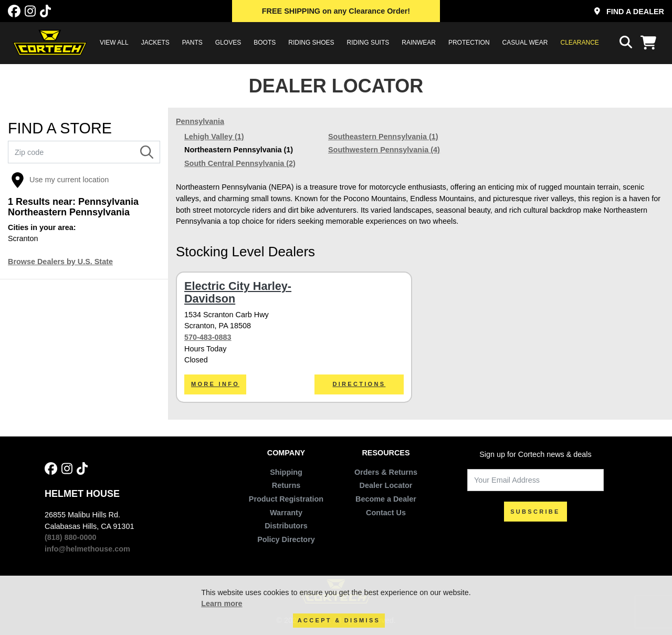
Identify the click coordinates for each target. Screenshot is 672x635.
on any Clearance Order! (336, 11)
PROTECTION (469, 43)
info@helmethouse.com (87, 549)
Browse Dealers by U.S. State (60, 262)
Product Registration (286, 499)
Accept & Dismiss (339, 620)
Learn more (222, 603)
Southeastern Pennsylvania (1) (383, 137)
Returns (286, 485)
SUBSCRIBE (535, 512)
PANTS (192, 43)
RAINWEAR (419, 43)
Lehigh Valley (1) (214, 137)
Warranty (286, 513)
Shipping (286, 472)
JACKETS (155, 43)
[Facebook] (14, 11)
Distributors (286, 526)
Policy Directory (286, 539)
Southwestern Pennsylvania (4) (384, 150)
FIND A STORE (60, 128)
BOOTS (265, 43)
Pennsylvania (200, 121)
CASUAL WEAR (525, 43)
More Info (215, 384)
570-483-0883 (208, 337)
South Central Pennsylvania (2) (240, 163)
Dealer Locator (386, 485)
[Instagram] (30, 11)
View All (114, 43)
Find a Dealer (629, 12)
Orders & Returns (386, 472)
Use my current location (60, 180)
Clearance (580, 43)
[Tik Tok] (45, 11)
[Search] (147, 152)
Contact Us (386, 513)
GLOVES (228, 43)
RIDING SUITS (368, 43)
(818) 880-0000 (70, 537)
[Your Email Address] (535, 480)
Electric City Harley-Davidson (238, 292)
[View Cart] (651, 43)
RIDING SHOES (311, 43)
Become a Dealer (386, 499)
